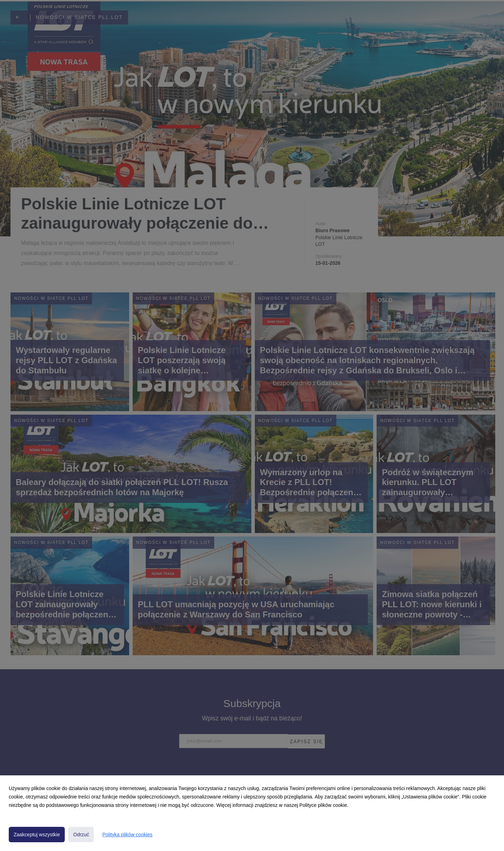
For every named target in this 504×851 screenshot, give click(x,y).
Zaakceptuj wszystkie (37, 835)
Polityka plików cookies (127, 835)
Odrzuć (81, 835)
